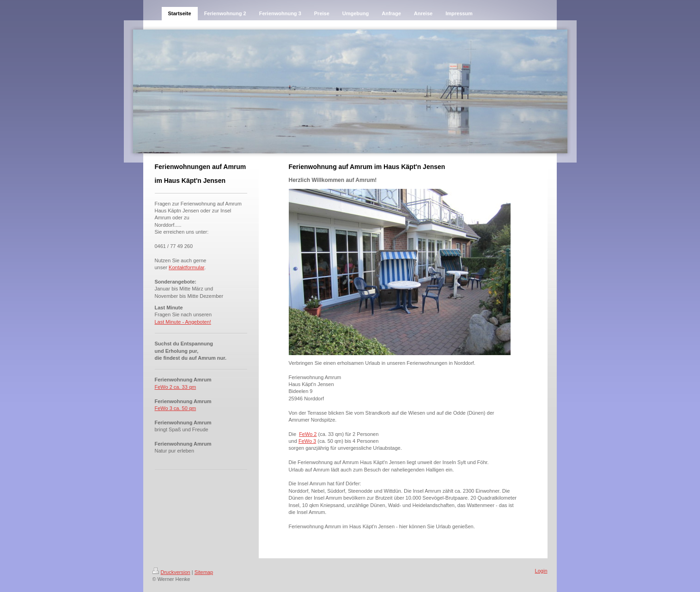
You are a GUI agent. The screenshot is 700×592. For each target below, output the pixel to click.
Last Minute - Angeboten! (183, 322)
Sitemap (204, 572)
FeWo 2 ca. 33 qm (176, 387)
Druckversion (171, 572)
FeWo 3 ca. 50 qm (176, 408)
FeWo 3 (307, 441)
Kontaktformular (186, 267)
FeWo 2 (308, 434)
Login (541, 571)
